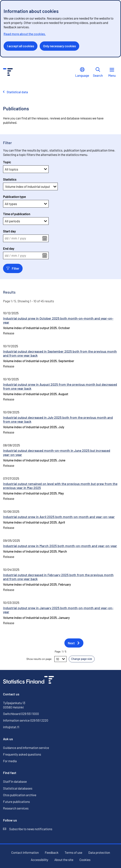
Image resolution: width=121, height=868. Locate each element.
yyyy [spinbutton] (23, 238)
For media (10, 761)
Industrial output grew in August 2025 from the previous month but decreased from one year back (60, 386)
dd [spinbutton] (7, 238)
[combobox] (5, 186)
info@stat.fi (11, 727)
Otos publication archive (20, 795)
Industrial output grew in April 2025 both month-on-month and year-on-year (59, 517)
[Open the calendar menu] (45, 238)
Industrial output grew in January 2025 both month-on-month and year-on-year (58, 610)
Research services (16, 808)
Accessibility (40, 860)
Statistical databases (18, 788)
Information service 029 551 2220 (26, 720)
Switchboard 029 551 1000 (21, 714)
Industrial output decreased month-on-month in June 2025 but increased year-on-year (57, 452)
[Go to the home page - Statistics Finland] (8, 72)
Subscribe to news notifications (28, 829)
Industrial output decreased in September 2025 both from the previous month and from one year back (60, 353)
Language (82, 72)
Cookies (85, 860)
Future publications (16, 802)
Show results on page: (39, 659)
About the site (64, 860)
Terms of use (73, 852)
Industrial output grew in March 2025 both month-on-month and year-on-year (60, 546)
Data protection (99, 853)
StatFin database (15, 782)
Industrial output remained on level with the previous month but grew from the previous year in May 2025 (60, 486)
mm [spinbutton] (14, 238)
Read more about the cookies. (25, 34)
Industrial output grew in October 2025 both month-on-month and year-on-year (58, 320)
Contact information (25, 852)
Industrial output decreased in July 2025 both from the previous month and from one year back (58, 419)
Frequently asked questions (22, 754)
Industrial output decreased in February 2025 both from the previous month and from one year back (58, 577)
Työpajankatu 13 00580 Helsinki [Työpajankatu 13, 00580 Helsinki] (14, 705)
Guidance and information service (26, 748)
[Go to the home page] (28, 680)
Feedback (52, 853)
